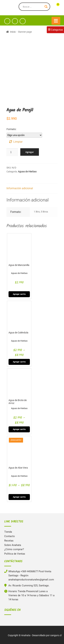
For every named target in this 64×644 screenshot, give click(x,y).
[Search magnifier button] (46, 7)
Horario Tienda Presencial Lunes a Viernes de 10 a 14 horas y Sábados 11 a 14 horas (31, 595)
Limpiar (18, 142)
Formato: (11, 129)
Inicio (13, 32)
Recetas (9, 541)
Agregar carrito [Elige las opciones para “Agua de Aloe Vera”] (19, 497)
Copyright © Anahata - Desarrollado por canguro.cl (35, 635)
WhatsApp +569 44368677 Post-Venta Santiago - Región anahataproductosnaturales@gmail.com (31, 576)
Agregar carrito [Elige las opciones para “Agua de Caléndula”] (19, 362)
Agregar (30, 152)
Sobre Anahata (13, 545)
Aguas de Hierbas (27, 172)
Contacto (10, 536)
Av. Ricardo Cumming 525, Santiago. (29, 586)
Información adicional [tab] (20, 188)
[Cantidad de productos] (12, 152)
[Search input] (33, 7)
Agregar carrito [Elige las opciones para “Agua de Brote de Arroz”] (19, 429)
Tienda (8, 532)
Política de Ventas (15, 554)
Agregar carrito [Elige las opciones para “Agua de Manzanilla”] (19, 294)
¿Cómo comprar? (14, 549)
